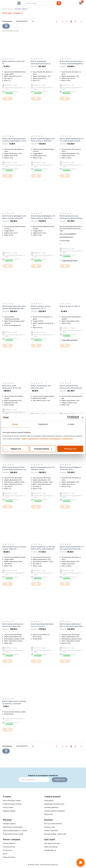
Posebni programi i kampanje (54, 811)
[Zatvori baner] (83, 417)
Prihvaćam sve (70, 449)
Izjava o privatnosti (51, 847)
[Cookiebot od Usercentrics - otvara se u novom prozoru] (69, 417)
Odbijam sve (16, 449)
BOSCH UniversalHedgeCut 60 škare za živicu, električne (43, 140)
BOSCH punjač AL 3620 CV (70, 306)
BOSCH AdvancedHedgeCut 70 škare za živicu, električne (43, 217)
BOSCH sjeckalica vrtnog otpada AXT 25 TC (41, 307)
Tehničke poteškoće (51, 807)
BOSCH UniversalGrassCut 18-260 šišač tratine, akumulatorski (43, 468)
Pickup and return (9, 857)
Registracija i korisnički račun (54, 804)
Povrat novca (8, 850)
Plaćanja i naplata (9, 824)
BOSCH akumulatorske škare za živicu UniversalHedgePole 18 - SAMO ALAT (71, 62)
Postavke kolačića (43, 449)
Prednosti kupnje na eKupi (12, 804)
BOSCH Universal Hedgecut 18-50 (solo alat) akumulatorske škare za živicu (70, 468)
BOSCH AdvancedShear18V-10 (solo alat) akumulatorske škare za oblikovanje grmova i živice (72, 548)
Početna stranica (7, 9)
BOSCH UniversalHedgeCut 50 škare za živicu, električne (14, 217)
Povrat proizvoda (9, 847)
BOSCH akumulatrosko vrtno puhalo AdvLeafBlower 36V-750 (14, 307)
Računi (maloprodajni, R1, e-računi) (15, 830)
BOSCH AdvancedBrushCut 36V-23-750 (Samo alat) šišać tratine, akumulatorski (71, 625)
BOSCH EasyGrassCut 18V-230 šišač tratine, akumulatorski (43, 548)
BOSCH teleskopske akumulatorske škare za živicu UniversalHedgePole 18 (42, 62)
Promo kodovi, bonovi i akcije (13, 834)
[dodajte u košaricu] (7, 99)
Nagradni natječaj (9, 811)
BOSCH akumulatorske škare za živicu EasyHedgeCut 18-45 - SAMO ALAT (14, 140)
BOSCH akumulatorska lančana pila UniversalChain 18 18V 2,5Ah (71, 387)
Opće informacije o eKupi (12, 800)
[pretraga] (59, 3)
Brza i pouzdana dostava (53, 824)
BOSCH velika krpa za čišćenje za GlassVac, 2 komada (14, 702)
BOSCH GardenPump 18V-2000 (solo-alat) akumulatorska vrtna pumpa (43, 387)
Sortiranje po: (7, 21)
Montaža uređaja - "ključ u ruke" (55, 834)
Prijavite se (60, 780)
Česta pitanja (49, 800)
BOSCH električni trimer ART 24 (14, 62)
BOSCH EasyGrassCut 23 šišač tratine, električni (14, 548)
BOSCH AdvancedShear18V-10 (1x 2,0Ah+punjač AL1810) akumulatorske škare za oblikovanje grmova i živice (72, 140)
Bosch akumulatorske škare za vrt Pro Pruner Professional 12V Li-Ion (42, 625)
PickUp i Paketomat (51, 830)
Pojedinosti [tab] (43, 424)
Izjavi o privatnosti (30, 439)
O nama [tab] (71, 424)
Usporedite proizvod (69, 261)
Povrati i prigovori (9, 843)
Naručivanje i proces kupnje (13, 827)
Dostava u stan (50, 827)
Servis (5, 854)
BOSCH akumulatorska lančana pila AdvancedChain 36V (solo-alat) (71, 217)
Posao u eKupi (8, 807)
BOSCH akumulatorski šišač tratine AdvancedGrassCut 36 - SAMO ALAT (14, 468)
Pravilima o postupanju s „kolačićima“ (57, 439)
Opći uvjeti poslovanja (52, 843)
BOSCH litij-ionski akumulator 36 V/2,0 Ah (12, 387)
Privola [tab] (15, 424)
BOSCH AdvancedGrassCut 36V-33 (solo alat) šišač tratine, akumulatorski (13, 625)
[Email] (34, 780)
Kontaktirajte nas (50, 850)
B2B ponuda (48, 814)
